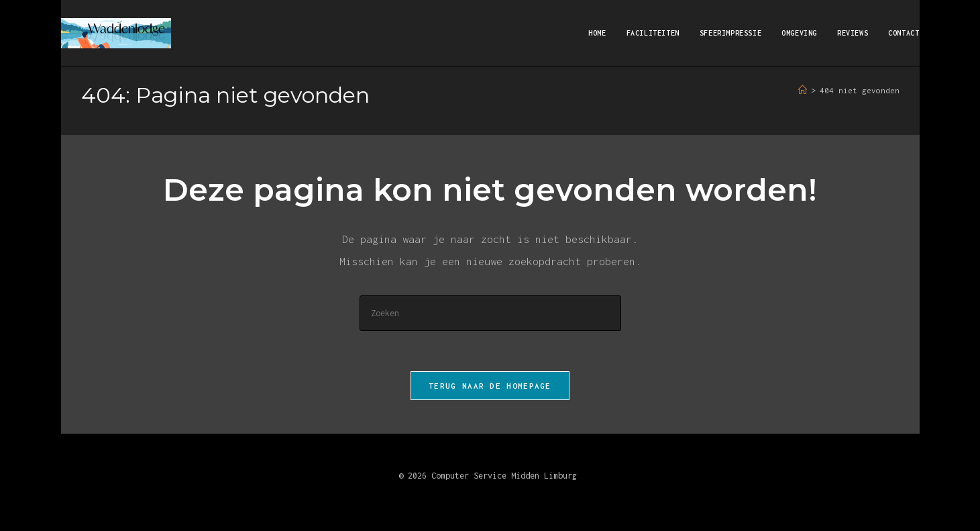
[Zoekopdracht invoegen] (490, 313)
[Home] (803, 90)
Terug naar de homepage (490, 386)
